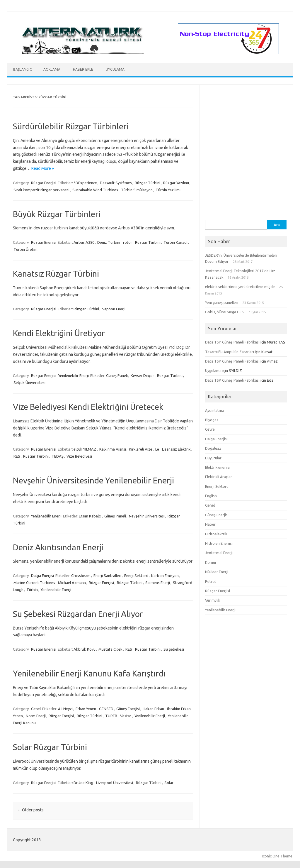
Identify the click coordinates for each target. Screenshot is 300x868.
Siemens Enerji (158, 583)
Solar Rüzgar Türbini (50, 747)
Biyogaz (212, 420)
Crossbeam (81, 576)
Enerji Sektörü (136, 576)
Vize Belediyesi (79, 456)
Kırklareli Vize (141, 449)
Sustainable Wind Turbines (95, 190)
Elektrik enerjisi (218, 467)
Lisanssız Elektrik (176, 449)
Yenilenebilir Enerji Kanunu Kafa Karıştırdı (89, 673)
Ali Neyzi (65, 709)
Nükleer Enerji (217, 572)
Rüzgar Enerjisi (44, 183)
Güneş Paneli (117, 375)
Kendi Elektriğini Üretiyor (59, 333)
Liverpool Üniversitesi (115, 783)
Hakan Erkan (153, 709)
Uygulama (115, 69)
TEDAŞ (58, 456)
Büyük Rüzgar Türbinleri (57, 214)
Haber (210, 524)
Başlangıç (22, 69)
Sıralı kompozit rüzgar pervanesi (41, 190)
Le (157, 449)
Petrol (210, 581)
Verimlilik (213, 600)
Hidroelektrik (216, 534)
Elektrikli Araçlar (219, 477)
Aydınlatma (215, 410)
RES (17, 456)
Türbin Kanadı (175, 242)
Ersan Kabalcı (90, 516)
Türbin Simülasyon (137, 190)
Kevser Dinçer (142, 375)
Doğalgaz (213, 448)
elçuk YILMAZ (85, 449)
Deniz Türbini (109, 242)
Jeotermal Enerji (219, 553)
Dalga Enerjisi (42, 576)
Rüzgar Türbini (148, 183)
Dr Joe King (83, 783)
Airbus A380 (84, 242)
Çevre (210, 429)
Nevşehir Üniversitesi (147, 516)
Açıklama (52, 69)
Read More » (43, 168)
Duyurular (213, 458)
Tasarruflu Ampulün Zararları (230, 352)
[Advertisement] (246, 183)
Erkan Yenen (86, 709)
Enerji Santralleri (107, 576)
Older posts (30, 810)
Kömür (211, 562)
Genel (36, 709)
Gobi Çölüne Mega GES (224, 312)
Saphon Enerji (114, 309)
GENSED (106, 709)
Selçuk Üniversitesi (29, 383)
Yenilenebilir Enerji (74, 375)
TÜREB (111, 716)
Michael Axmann (72, 583)
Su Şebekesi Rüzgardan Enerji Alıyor (78, 614)
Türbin (32, 590)
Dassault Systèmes (116, 183)
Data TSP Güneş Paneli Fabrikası (232, 342)
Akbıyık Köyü (85, 649)
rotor (128, 242)
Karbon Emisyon (165, 576)
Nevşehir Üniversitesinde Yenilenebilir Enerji (93, 480)
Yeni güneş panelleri (222, 302)
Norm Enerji (36, 716)
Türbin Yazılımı (168, 190)
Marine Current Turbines (34, 583)
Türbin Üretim (25, 249)
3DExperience (85, 183)
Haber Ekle (83, 69)
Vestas (126, 716)
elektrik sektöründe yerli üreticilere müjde (240, 287)
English (211, 496)
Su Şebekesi (174, 649)
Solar (169, 783)
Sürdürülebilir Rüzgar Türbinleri (71, 126)
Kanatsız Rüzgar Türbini (56, 274)
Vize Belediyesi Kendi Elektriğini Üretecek (88, 407)
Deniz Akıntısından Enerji (58, 547)
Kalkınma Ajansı (113, 449)
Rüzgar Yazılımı (176, 183)
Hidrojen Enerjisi (219, 543)
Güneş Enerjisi (128, 709)
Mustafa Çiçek (110, 649)
